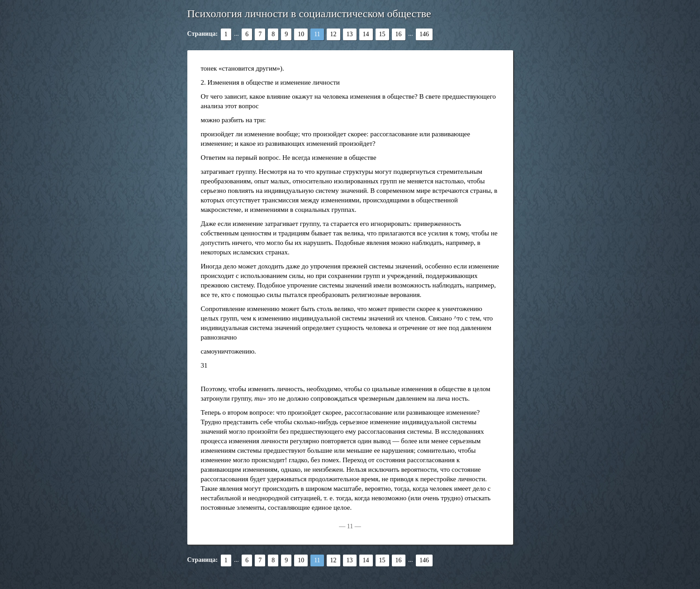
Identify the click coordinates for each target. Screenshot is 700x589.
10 (301, 34)
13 (350, 34)
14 (366, 34)
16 (399, 34)
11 (317, 34)
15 (382, 34)
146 (424, 34)
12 (333, 34)
